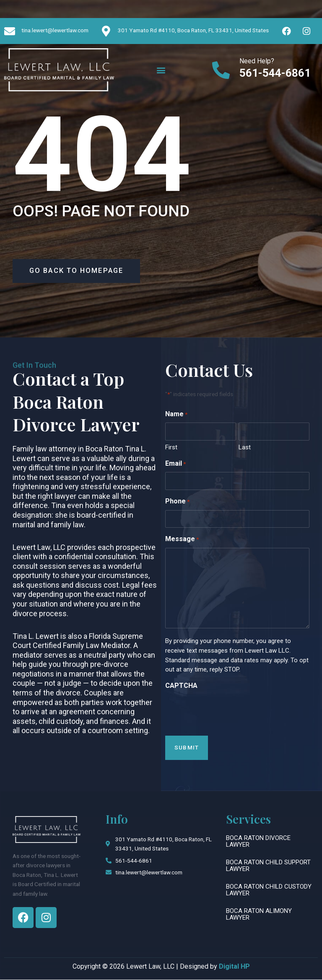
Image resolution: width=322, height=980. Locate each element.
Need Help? (257, 61)
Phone (177, 502)
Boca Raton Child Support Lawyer (268, 866)
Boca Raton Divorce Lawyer (258, 842)
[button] (161, 70)
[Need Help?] (221, 70)
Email (175, 465)
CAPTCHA (181, 686)
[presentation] (229, 711)
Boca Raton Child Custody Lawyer (269, 890)
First (171, 448)
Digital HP (234, 967)
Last (245, 448)
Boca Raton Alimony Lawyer (259, 915)
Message (182, 541)
